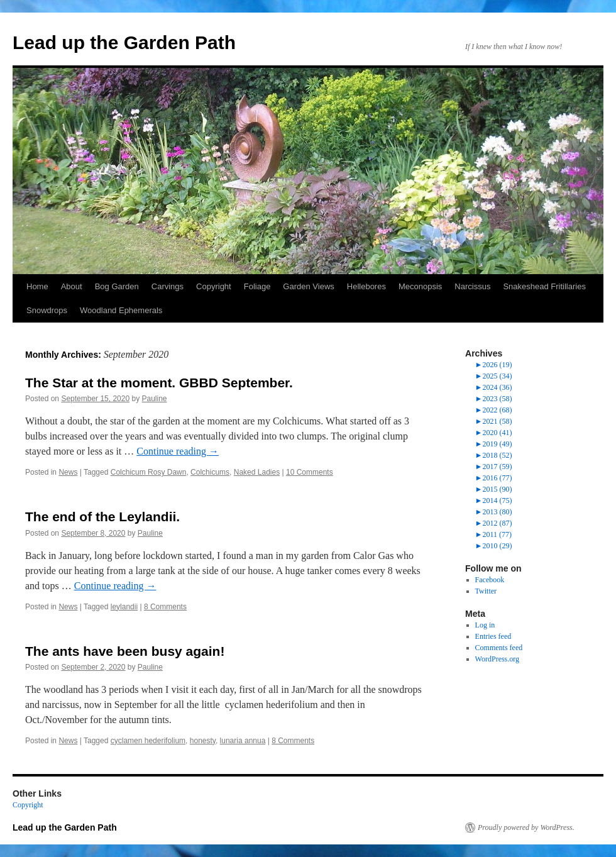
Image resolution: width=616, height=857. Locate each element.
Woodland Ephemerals (121, 310)
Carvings (168, 286)
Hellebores (366, 286)
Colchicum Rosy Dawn (149, 472)
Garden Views (308, 286)
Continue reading (178, 451)
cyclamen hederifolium (148, 741)
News (68, 472)
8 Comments (165, 607)
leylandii (124, 607)
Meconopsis (420, 286)
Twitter (486, 591)
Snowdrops (47, 310)
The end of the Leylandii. (102, 517)
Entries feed (493, 636)
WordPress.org (497, 659)
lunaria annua (243, 741)
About (72, 286)
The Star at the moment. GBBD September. (159, 383)
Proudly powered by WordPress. (526, 827)
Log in (485, 625)
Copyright (214, 286)
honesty (203, 741)
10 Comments (310, 472)
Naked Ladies (257, 472)
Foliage (257, 286)
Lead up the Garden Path (124, 42)
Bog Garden (117, 286)
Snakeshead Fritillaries (544, 286)
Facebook (490, 580)
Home (37, 286)
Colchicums (210, 472)
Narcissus (472, 286)
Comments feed (499, 648)
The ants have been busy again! (125, 651)
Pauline (155, 399)
